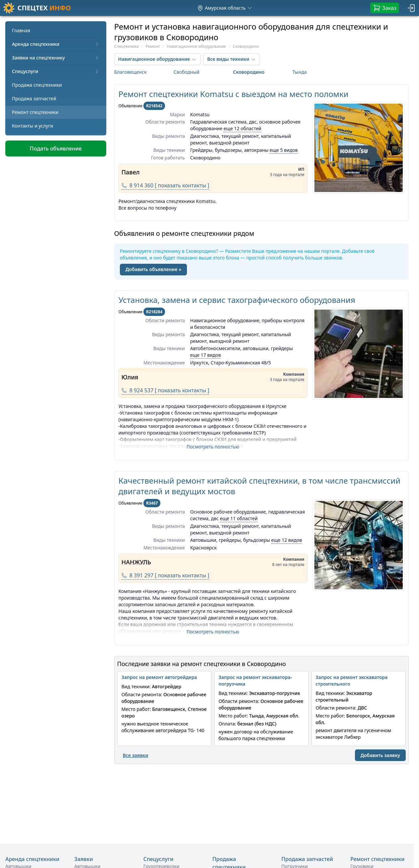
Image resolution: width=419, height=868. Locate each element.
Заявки (84, 859)
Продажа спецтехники (37, 85)
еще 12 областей (242, 128)
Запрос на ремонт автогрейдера (159, 677)
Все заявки (136, 755)
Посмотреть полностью (213, 447)
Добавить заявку (380, 755)
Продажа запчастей (34, 98)
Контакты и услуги (33, 126)
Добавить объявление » (153, 269)
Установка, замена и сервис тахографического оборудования (237, 300)
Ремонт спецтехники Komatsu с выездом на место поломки (234, 94)
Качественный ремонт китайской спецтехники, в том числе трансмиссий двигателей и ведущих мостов (259, 486)
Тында (300, 72)
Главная (21, 30)
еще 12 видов (287, 540)
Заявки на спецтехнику (56, 58)
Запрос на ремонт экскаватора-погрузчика (255, 680)
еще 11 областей (239, 518)
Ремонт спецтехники (35, 112)
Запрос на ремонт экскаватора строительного (352, 680)
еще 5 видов (284, 150)
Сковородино (249, 72)
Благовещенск (130, 72)
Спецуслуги (56, 71)
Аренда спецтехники (56, 44)
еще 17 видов (206, 355)
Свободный (187, 72)
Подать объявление (56, 148)
